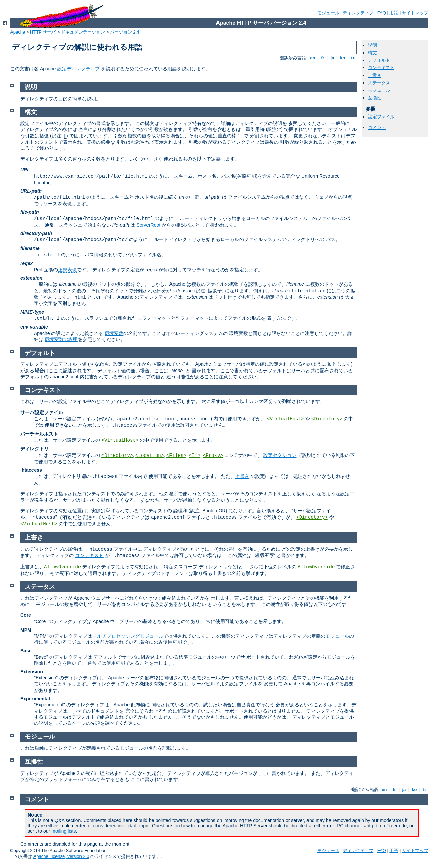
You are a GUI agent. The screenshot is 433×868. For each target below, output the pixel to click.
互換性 (375, 98)
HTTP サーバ (43, 32)
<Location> (150, 456)
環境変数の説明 (61, 339)
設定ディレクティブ (78, 69)
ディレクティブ (358, 13)
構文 (372, 53)
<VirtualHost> (285, 419)
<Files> (176, 456)
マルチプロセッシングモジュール (128, 636)
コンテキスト (381, 68)
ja (332, 58)
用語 (394, 13)
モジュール (328, 13)
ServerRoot (148, 225)
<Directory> (327, 419)
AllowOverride (62, 567)
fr (323, 58)
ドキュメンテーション (83, 32)
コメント (377, 128)
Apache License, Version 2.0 (61, 856)
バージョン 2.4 (125, 32)
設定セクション (280, 455)
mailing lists (64, 831)
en (313, 58)
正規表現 (67, 270)
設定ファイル (381, 117)
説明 (372, 45)
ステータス (379, 83)
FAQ (382, 13)
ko (343, 58)
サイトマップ (415, 13)
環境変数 (114, 333)
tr (353, 58)
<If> (195, 456)
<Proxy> (213, 456)
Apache (18, 32)
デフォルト (379, 60)
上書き (375, 75)
